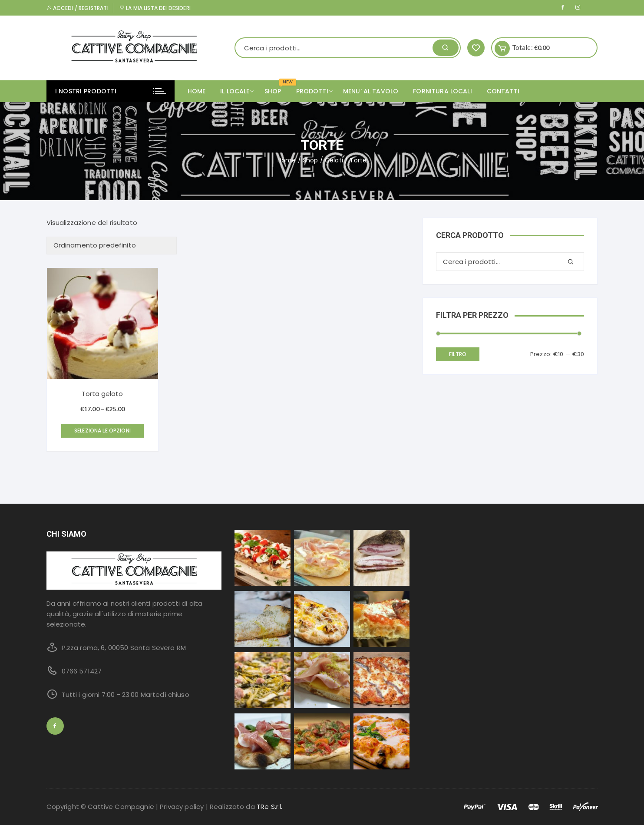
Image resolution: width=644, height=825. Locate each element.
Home (197, 91)
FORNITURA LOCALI (442, 91)
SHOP (276, 88)
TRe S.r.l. (270, 807)
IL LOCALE (238, 91)
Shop (310, 160)
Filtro (458, 354)
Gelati (334, 160)
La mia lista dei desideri (155, 8)
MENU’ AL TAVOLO (371, 91)
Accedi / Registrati (78, 8)
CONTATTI (503, 91)
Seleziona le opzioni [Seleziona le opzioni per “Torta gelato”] (102, 431)
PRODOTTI (315, 91)
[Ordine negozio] (112, 246)
